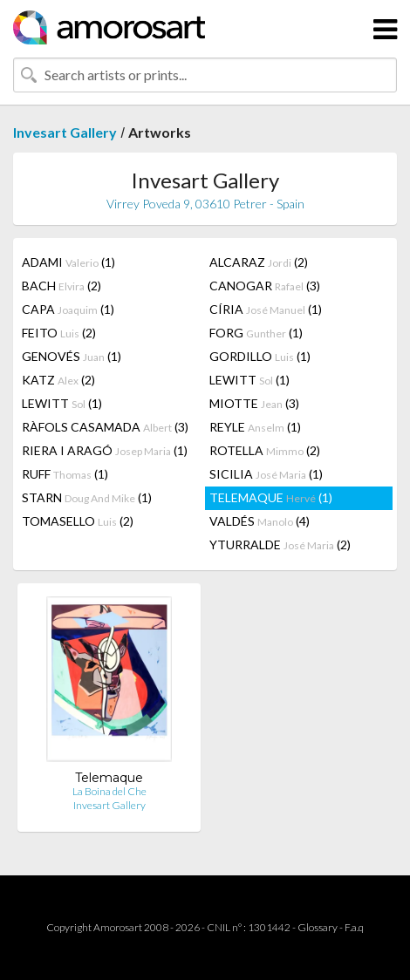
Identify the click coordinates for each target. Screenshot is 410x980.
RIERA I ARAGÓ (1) (105, 450)
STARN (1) (87, 497)
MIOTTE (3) (254, 403)
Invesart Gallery (65, 132)
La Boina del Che (109, 791)
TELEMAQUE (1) (271, 497)
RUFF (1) (65, 474)
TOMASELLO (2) (78, 521)
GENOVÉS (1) (72, 356)
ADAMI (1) (68, 262)
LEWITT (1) (249, 380)
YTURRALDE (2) (280, 544)
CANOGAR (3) (265, 286)
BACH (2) (61, 286)
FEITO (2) (59, 333)
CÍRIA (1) (266, 309)
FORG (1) (256, 333)
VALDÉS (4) (260, 521)
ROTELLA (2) (265, 450)
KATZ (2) (58, 380)
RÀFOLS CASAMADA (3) (105, 427)
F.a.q (354, 927)
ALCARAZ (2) (259, 262)
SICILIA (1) (266, 474)
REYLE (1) (255, 427)
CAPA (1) (68, 309)
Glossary (318, 927)
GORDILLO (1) (260, 356)
